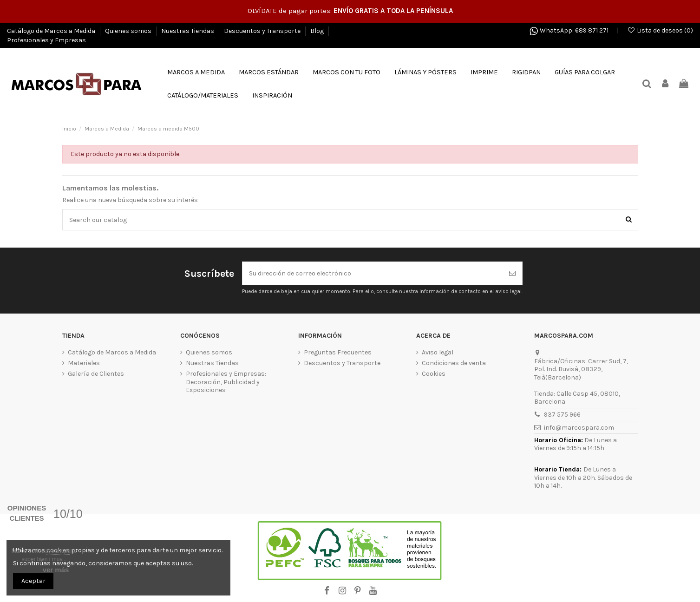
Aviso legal (438, 352)
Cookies (434, 374)
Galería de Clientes (96, 374)
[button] (203, 96)
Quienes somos (129, 31)
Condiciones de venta (454, 363)
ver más (56, 570)
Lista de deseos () (660, 30)
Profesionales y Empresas (46, 40)
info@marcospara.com (579, 428)
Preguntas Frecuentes (338, 352)
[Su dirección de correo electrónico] (373, 273)
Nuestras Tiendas (188, 31)
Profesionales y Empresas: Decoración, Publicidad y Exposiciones (226, 382)
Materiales (84, 363)
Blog (318, 31)
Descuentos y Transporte (263, 31)
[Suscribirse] (512, 273)
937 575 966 (562, 415)
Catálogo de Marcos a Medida (52, 31)
